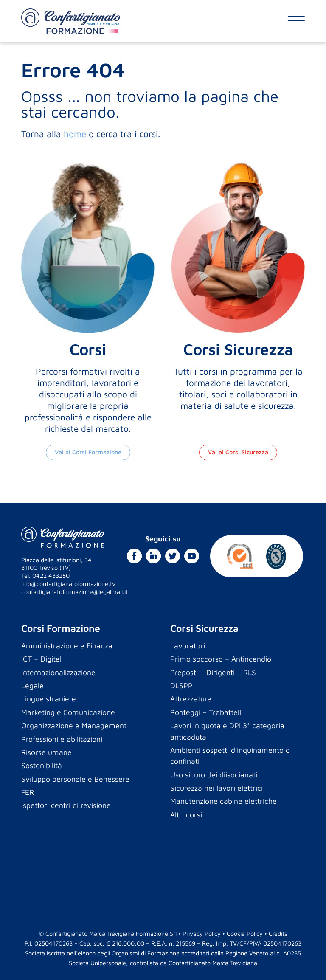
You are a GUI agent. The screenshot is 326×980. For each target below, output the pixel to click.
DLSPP (181, 686)
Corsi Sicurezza (204, 628)
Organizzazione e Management (74, 725)
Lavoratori (188, 646)
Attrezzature (191, 699)
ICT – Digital (41, 659)
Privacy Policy (202, 934)
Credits (278, 934)
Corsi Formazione (61, 628)
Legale (32, 686)
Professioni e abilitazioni (62, 739)
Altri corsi (186, 815)
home (75, 134)
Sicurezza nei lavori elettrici (216, 788)
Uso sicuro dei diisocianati (214, 775)
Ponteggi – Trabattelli (207, 712)
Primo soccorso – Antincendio (221, 659)
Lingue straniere (49, 699)
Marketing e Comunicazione (68, 712)
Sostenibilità (42, 765)
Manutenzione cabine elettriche (223, 801)
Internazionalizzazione (58, 672)
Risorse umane (46, 752)
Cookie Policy (245, 934)
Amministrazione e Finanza (67, 646)
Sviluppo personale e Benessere (75, 779)
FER (28, 792)
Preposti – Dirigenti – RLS (213, 672)
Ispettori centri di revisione (66, 805)
